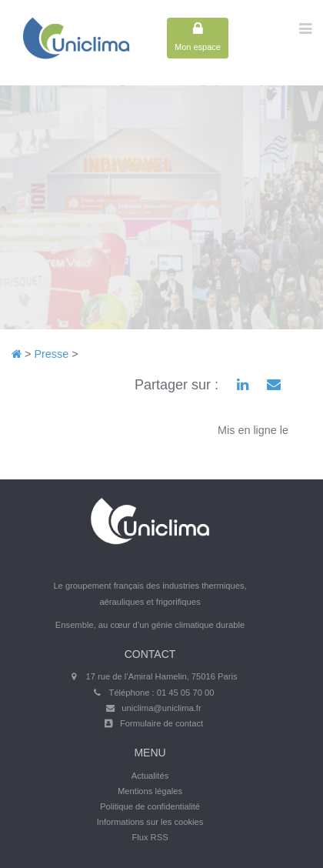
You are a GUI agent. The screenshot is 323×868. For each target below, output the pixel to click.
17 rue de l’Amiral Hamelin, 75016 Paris (161, 676)
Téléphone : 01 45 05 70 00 (162, 693)
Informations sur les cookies (150, 822)
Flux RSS (150, 837)
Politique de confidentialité (150, 806)
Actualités (150, 776)
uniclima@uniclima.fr (161, 708)
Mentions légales (150, 791)
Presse (51, 354)
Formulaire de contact (161, 723)
